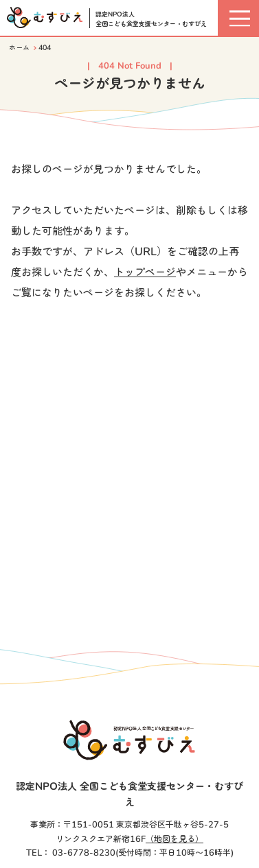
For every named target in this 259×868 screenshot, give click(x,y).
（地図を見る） (174, 839)
